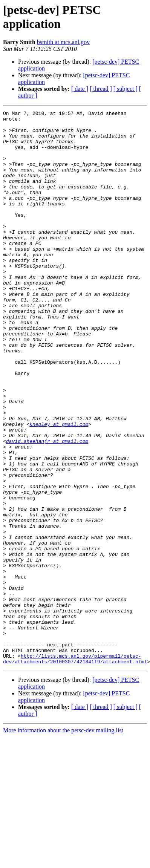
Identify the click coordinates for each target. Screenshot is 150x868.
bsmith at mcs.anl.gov (63, 42)
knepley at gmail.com (59, 487)
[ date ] (80, 89)
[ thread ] (101, 89)
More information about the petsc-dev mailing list (63, 841)
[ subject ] (126, 89)
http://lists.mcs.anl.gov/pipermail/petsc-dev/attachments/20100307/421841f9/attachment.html (75, 769)
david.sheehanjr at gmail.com (47, 508)
